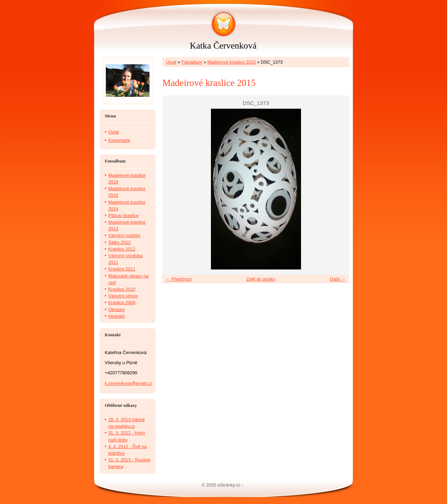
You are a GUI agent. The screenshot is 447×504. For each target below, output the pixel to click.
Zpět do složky (261, 279)
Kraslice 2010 (122, 289)
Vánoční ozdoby (124, 235)
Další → (338, 279)
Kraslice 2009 (122, 303)
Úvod (171, 62)
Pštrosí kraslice (123, 215)
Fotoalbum (192, 62)
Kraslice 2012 (122, 249)
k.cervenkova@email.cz (128, 383)
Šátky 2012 (119, 242)
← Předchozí (179, 279)
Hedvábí (117, 316)
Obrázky (117, 309)
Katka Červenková (223, 46)
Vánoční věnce (123, 296)
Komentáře (119, 140)
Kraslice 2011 (122, 269)
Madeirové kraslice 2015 (232, 62)
